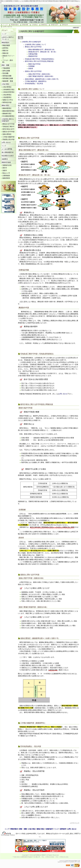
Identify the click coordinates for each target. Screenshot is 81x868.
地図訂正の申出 (8, 100)
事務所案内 (15, 25)
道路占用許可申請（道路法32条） (40, 74)
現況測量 (5, 73)
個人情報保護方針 (8, 152)
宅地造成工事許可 (8, 127)
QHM (79, 862)
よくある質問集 (7, 149)
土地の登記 (5, 84)
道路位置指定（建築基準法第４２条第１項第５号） (42, 79)
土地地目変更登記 (8, 92)
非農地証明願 (33, 54)
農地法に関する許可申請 (33, 47)
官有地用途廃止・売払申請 (34, 84)
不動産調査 (6, 68)
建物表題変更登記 (8, 111)
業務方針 (5, 51)
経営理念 (5, 48)
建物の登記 (5, 105)
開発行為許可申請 (34, 64)
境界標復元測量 (8, 78)
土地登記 (35, 25)
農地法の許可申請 (8, 124)
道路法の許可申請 (8, 132)
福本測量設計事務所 (40, 855)
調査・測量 (5, 65)
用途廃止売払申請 (8, 139)
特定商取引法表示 (8, 156)
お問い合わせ (8, 27)
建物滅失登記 (7, 114)
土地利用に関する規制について (35, 44)
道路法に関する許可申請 (33, 71)
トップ (5, 25)
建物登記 (44, 25)
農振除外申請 (33, 56)
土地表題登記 (7, 97)
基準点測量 (6, 71)
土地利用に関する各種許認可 (31, 42)
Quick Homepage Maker (71, 861)
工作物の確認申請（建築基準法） (36, 81)
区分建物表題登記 (8, 116)
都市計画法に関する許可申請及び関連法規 (39, 61)
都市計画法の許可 (8, 129)
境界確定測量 (7, 76)
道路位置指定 (7, 134)
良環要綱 (31, 66)
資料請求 (65, 25)
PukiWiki (65, 862)
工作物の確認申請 (8, 137)
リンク (4, 146)
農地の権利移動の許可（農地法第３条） (42, 50)
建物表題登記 (7, 108)
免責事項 (5, 159)
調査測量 (25, 25)
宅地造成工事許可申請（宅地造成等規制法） (40, 59)
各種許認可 (55, 25)
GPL (76, 862)
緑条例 (31, 68)
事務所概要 (6, 45)
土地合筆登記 (7, 95)
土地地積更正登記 (8, 90)
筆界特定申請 (7, 102)
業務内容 (5, 53)
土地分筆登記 (7, 87)
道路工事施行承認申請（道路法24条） (41, 76)
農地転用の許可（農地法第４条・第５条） (43, 52)
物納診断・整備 (8, 81)
